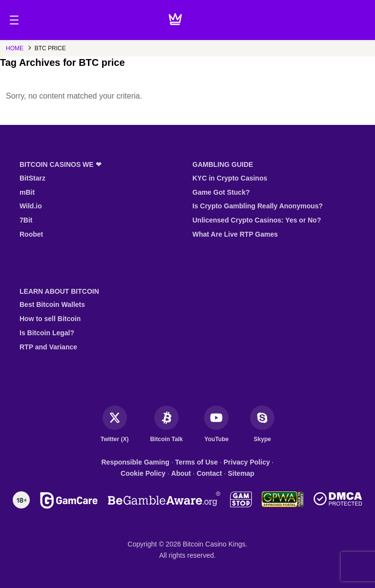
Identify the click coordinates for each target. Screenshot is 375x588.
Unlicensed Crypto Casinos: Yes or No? (257, 220)
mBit (27, 192)
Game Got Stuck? (221, 192)
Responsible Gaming (135, 462)
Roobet (31, 234)
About (181, 473)
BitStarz (32, 178)
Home (15, 48)
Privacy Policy (247, 462)
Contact (209, 473)
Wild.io (31, 206)
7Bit (26, 220)
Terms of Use (196, 462)
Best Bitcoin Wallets (52, 304)
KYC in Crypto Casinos (230, 178)
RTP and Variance (48, 347)
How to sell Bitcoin (50, 319)
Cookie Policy (143, 473)
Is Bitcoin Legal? (47, 333)
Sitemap (241, 473)
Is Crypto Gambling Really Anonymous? (258, 206)
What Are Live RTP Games (235, 234)
